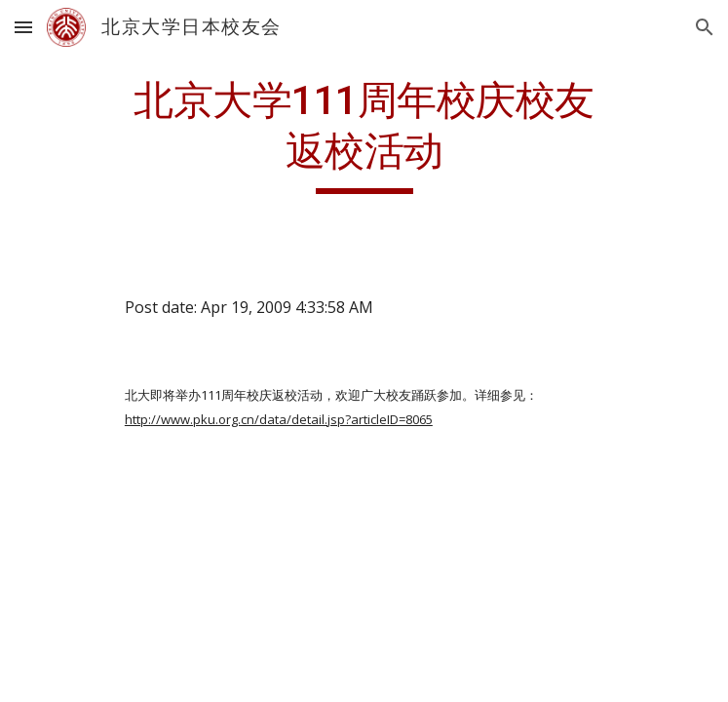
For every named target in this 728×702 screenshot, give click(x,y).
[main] (364, 135)
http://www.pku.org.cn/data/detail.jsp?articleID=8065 (279, 419)
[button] (23, 27)
